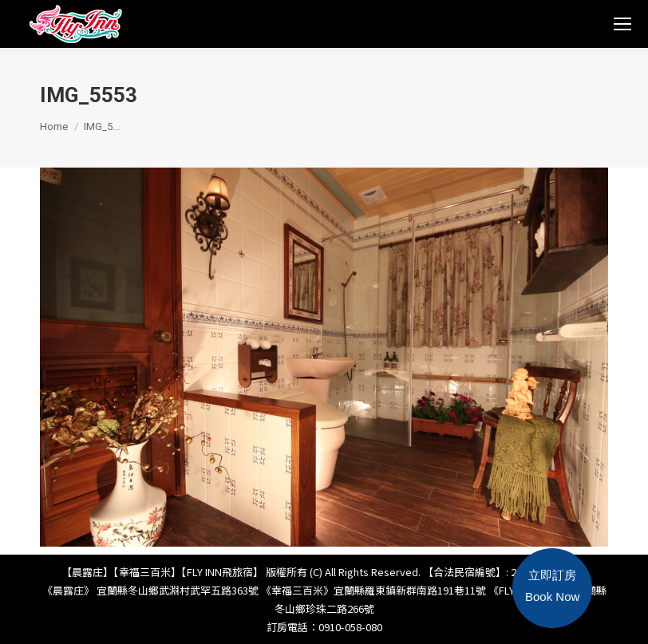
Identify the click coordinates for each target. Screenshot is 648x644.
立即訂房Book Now (552, 586)
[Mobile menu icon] (622, 24)
